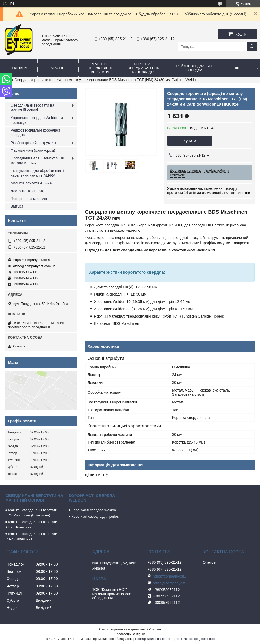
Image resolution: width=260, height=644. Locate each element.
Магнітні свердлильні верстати (100, 68)
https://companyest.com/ (32, 260)
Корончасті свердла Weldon (94, 510)
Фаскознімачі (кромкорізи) (33, 150)
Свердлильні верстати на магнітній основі (32, 108)
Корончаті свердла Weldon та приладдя (143, 68)
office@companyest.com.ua (34, 266)
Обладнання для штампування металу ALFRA (37, 161)
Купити (190, 141)
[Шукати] (252, 47)
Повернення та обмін (29, 199)
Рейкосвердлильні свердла (194, 68)
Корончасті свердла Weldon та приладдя (37, 120)
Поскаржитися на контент (154, 639)
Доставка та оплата (27, 191)
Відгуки (17, 206)
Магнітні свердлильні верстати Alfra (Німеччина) (31, 525)
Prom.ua (155, 629)
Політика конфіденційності (195, 639)
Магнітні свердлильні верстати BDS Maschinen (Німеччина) (31, 513)
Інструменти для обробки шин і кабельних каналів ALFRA (37, 173)
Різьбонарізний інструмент (33, 143)
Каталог (56, 68)
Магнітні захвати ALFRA (31, 183)
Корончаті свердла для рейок (95, 517)
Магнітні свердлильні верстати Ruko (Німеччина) (31, 536)
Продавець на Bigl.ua (130, 634)
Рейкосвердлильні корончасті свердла (36, 133)
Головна (19, 68)
